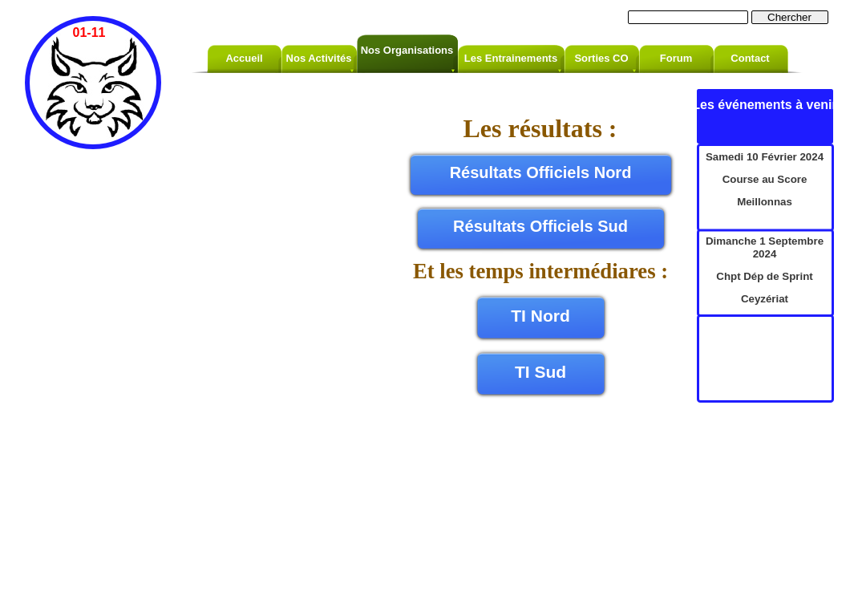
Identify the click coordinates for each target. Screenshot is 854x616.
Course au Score (765, 179)
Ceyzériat (765, 299)
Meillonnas (765, 202)
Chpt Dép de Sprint (764, 276)
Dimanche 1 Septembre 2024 (765, 247)
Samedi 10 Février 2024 (765, 157)
